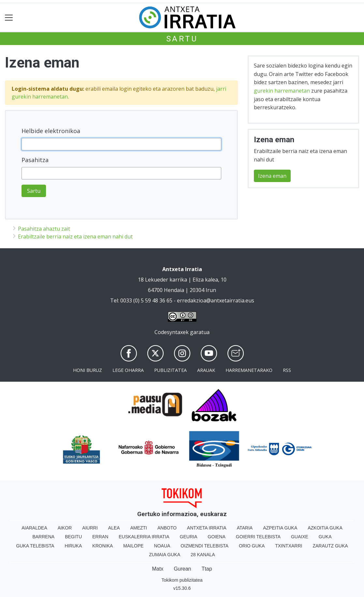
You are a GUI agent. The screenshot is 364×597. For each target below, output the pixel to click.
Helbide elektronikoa (51, 131)
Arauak (206, 370)
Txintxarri (289, 546)
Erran (100, 537)
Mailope (133, 546)
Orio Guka (252, 546)
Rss (287, 370)
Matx (158, 569)
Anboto (167, 528)
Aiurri (90, 528)
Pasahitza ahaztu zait (44, 229)
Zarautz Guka (330, 546)
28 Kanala (203, 555)
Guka (325, 537)
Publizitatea (170, 370)
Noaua (162, 546)
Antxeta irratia (207, 528)
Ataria (245, 528)
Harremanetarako (249, 370)
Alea (114, 528)
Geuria (189, 537)
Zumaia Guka (165, 555)
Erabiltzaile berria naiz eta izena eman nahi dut (75, 237)
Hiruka (73, 546)
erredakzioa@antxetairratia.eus (216, 300)
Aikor (65, 528)
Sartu (182, 39)
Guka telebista (35, 546)
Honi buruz (87, 370)
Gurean (182, 569)
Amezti (139, 528)
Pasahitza (35, 160)
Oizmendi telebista (204, 546)
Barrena (43, 537)
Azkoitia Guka (325, 528)
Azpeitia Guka (280, 528)
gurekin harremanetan (282, 91)
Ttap (207, 569)
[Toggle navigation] (9, 17)
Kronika (102, 546)
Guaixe (300, 537)
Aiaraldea (34, 528)
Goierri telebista (258, 537)
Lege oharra (128, 370)
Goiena (216, 537)
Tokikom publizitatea (182, 580)
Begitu (73, 537)
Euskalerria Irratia (144, 537)
